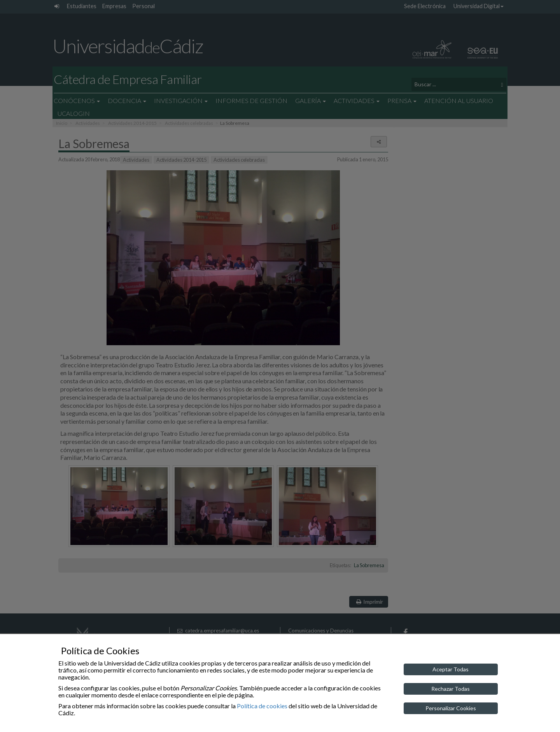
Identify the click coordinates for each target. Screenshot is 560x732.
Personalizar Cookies (451, 708)
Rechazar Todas (451, 689)
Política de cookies (262, 706)
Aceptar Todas (451, 669)
